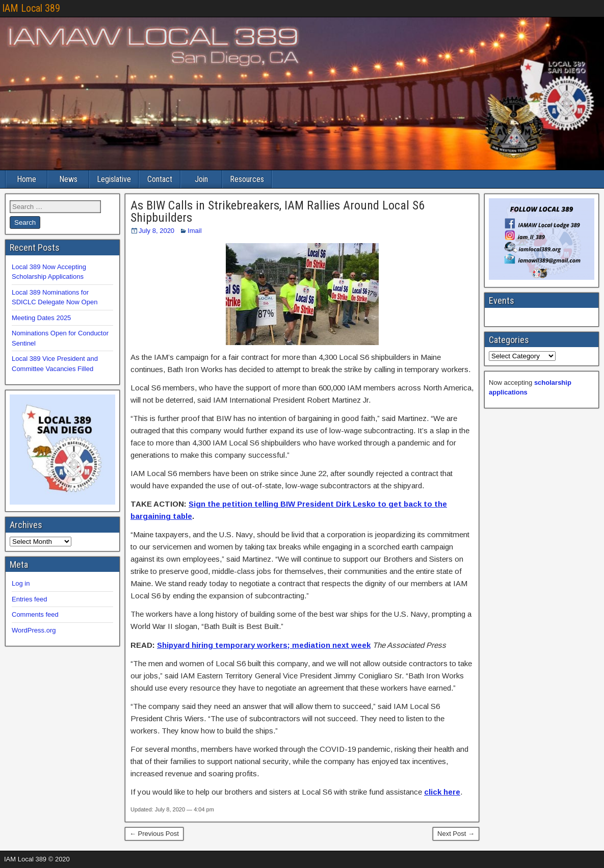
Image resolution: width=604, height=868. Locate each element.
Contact (160, 179)
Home (27, 179)
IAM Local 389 (31, 8)
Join (201, 179)
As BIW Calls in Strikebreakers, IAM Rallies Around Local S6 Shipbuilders (278, 212)
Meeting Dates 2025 (41, 318)
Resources (247, 179)
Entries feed (29, 599)
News (68, 179)
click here (442, 792)
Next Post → (456, 834)
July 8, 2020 (156, 231)
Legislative (114, 179)
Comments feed (35, 614)
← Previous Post (154, 834)
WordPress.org (34, 630)
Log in (21, 583)
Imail (194, 231)
